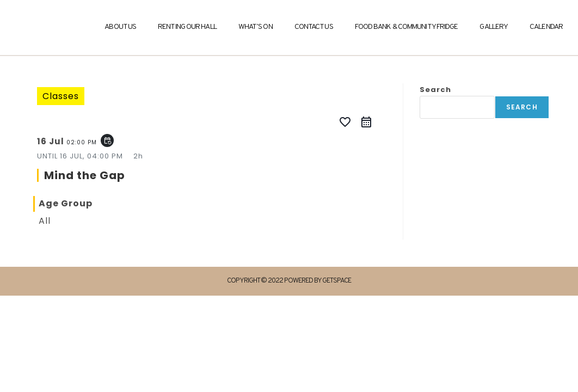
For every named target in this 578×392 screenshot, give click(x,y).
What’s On (256, 27)
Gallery (494, 27)
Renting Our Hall (187, 27)
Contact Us (314, 27)
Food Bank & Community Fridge (407, 27)
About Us (120, 27)
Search (435, 90)
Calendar (546, 27)
